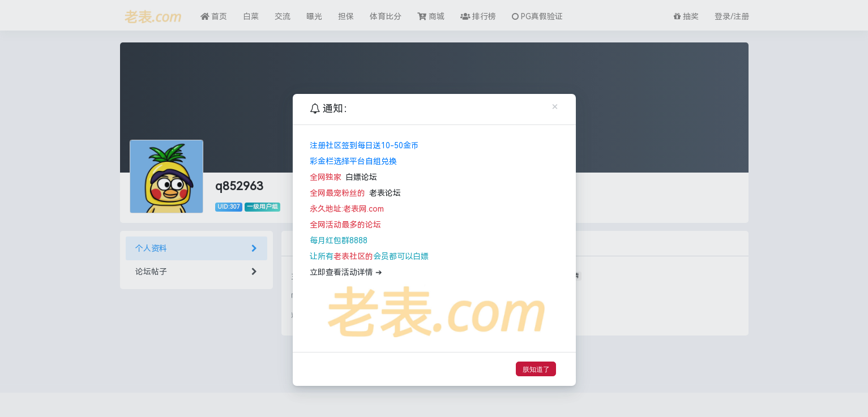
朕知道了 (536, 369)
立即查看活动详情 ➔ (346, 272)
